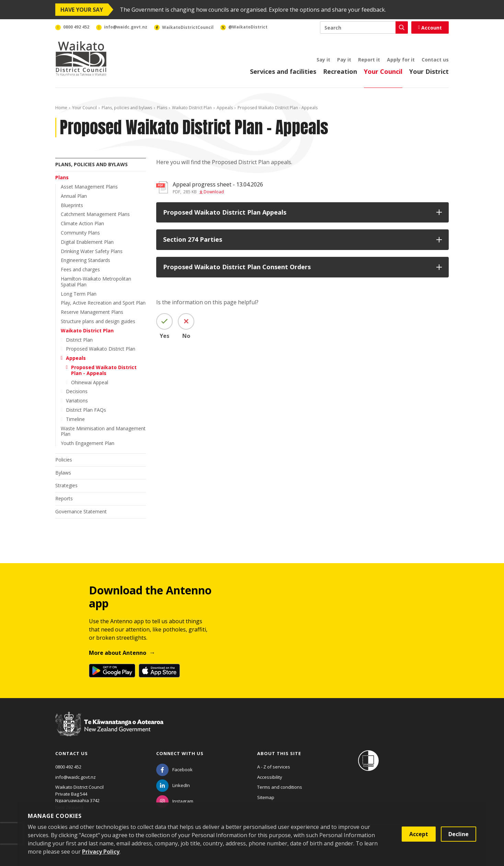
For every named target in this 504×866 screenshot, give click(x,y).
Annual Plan (74, 196)
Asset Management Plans (89, 187)
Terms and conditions (280, 787)
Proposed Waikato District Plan (101, 349)
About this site (279, 753)
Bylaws (63, 473)
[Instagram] (175, 801)
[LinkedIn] (173, 785)
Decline (459, 834)
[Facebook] (174, 770)
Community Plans (80, 233)
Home (61, 108)
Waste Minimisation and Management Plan (103, 431)
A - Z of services (274, 767)
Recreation (340, 71)
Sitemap (266, 797)
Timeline (75, 419)
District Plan (79, 340)
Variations (77, 401)
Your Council (383, 71)
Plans (162, 108)
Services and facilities (283, 71)
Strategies (66, 485)
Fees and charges (80, 269)
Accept (419, 834)
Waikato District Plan (192, 108)
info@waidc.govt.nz (76, 777)
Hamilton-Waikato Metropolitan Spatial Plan (96, 282)
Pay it (344, 60)
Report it (369, 60)
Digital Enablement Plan (87, 242)
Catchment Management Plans (95, 214)
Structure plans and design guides (98, 321)
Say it (323, 60)
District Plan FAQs (86, 410)
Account (430, 28)
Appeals (225, 108)
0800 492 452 (68, 767)
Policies (64, 460)
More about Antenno (118, 653)
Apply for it (401, 60)
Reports (64, 498)
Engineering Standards (85, 260)
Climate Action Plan (82, 223)
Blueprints (72, 205)
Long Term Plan (79, 294)
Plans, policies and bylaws (127, 108)
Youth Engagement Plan (88, 443)
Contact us (435, 60)
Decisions (77, 391)
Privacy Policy (101, 852)
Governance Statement (81, 511)
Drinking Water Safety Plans (92, 251)
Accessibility (270, 777)
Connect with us (180, 753)
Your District (429, 71)
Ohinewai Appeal (90, 382)
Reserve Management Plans (92, 312)
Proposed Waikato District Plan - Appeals (104, 370)
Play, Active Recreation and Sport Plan (103, 303)
